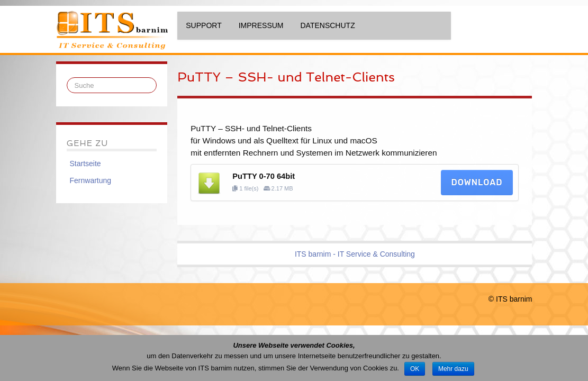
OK (415, 369)
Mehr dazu (453, 369)
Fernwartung (91, 180)
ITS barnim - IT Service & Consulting (355, 254)
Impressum (261, 25)
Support (203, 25)
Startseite (85, 164)
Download (477, 182)
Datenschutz (328, 25)
